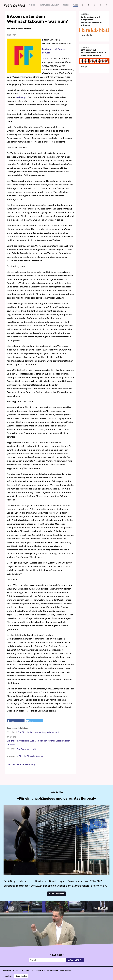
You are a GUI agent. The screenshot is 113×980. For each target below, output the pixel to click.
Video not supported (56, 933)
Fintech (31, 756)
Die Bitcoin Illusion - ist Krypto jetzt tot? (38, 732)
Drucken (11, 764)
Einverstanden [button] (21, 976)
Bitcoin (22, 756)
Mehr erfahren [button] (66, 970)
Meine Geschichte (56, 894)
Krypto (39, 756)
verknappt (21, 97)
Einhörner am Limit (26, 749)
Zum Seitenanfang (26, 764)
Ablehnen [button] (8, 976)
